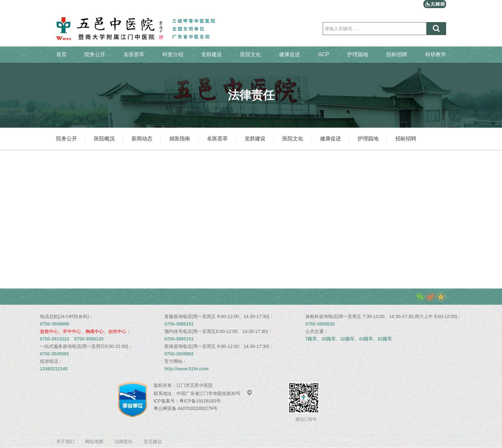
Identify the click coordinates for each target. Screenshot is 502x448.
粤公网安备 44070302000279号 (186, 408)
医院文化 (251, 54)
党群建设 (212, 54)
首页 (61, 54)
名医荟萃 (134, 54)
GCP (324, 54)
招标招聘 (397, 54)
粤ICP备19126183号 (200, 401)
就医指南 (180, 139)
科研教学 (436, 54)
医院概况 (104, 139)
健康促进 (290, 54)
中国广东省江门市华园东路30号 (214, 393)
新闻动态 (142, 139)
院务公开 (95, 54)
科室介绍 (173, 54)
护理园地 (358, 54)
